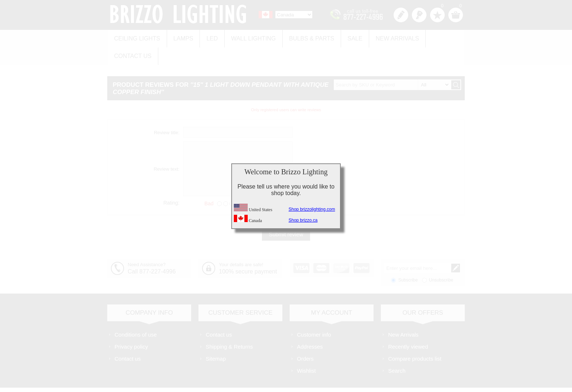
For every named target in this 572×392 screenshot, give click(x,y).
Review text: (167, 149)
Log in (419, 15)
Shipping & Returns (229, 326)
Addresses (310, 326)
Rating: (171, 182)
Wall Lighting (247, 37)
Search (397, 350)
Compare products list (415, 338)
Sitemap (216, 338)
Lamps (180, 37)
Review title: (167, 112)
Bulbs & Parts (303, 37)
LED (207, 37)
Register (401, 15)
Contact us (436, 37)
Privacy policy (131, 326)
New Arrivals (385, 37)
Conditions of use (136, 314)
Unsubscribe (441, 260)
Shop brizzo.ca (303, 220)
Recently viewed (408, 326)
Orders (305, 338)
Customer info (314, 314)
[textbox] (392, 64)
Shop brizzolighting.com (312, 209)
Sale (344, 37)
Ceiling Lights (136, 37)
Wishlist (306, 350)
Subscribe (408, 260)
